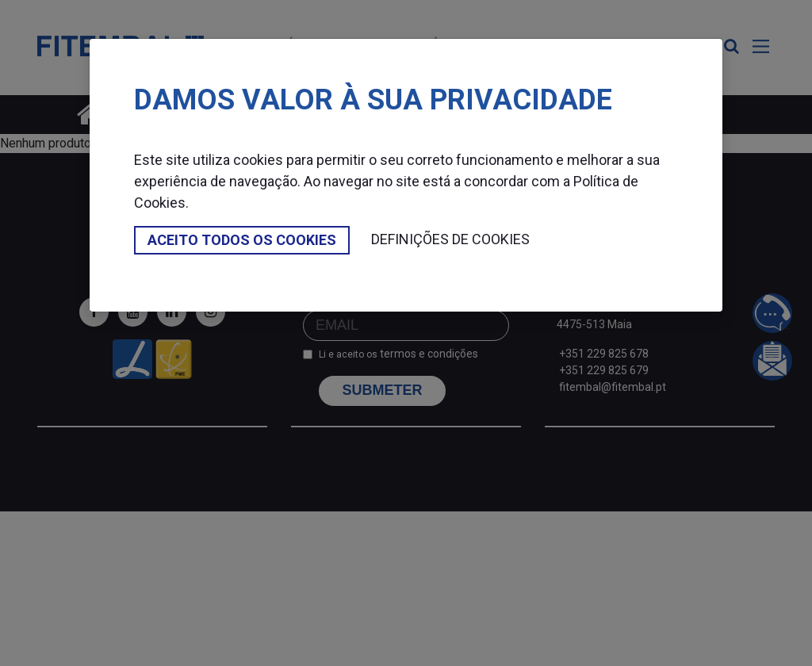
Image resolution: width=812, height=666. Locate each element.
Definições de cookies (450, 239)
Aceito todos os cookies (242, 240)
